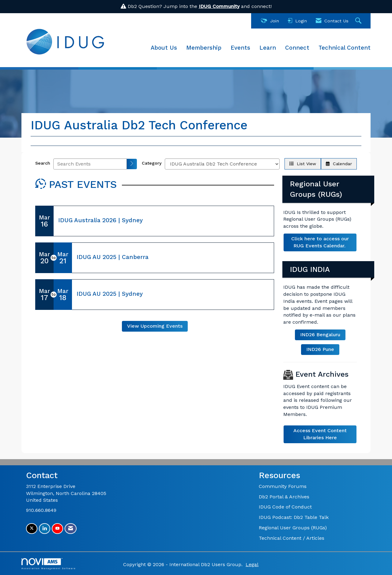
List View (303, 164)
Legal (252, 564)
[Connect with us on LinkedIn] (45, 529)
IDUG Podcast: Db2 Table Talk (294, 517)
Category (152, 163)
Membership (204, 48)
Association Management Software (49, 564)
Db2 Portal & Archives (284, 497)
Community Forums (283, 486)
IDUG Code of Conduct (285, 507)
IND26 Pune (320, 349)
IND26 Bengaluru (320, 335)
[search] (132, 164)
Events (240, 48)
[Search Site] (359, 21)
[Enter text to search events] (90, 164)
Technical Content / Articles (292, 538)
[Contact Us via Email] (71, 529)
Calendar (339, 164)
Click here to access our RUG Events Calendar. (320, 242)
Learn (268, 48)
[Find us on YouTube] (57, 529)
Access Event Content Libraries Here (320, 434)
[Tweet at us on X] (32, 529)
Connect (297, 48)
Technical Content (345, 48)
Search (43, 163)
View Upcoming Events (155, 326)
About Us (164, 48)
